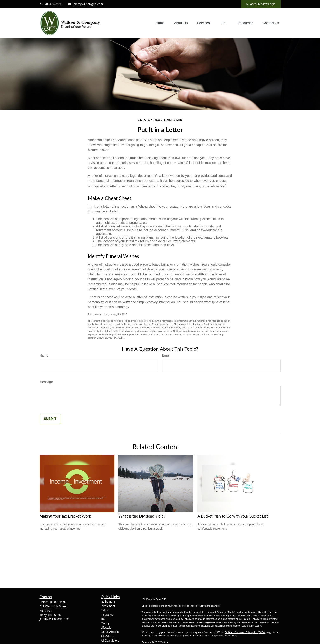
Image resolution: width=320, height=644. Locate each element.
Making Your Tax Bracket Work (65, 516)
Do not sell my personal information (218, 636)
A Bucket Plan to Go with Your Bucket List (233, 516)
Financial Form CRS (156, 599)
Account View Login (261, 4)
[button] (160, 23)
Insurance (107, 615)
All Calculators (110, 641)
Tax (103, 619)
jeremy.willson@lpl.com (85, 4)
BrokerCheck (213, 606)
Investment (108, 606)
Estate (105, 610)
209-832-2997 (51, 4)
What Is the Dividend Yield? (142, 516)
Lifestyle (106, 628)
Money (105, 623)
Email (166, 356)
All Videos (107, 636)
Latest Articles (110, 632)
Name (44, 356)
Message (46, 382)
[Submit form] (50, 419)
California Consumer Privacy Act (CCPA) (245, 632)
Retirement (108, 602)
